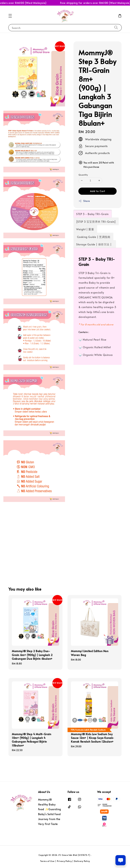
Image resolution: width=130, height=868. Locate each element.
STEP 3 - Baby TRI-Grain (92, 214)
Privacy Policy (64, 861)
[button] (10, 16)
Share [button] (84, 201)
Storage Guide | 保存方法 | (95, 244)
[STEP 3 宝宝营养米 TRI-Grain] (96, 221)
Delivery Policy (82, 861)
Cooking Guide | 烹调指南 (93, 237)
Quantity (83, 175)
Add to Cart (98, 191)
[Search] (116, 28)
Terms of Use (47, 861)
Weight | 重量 (85, 229)
